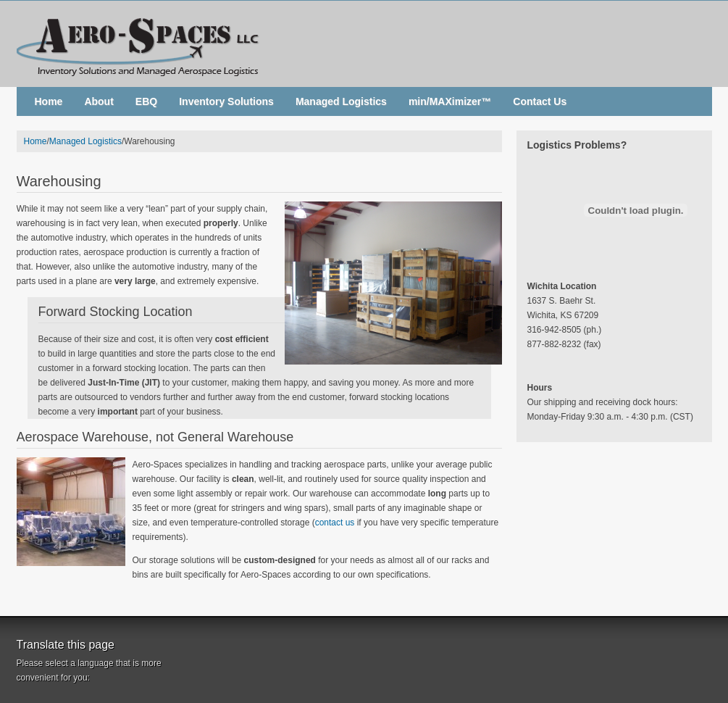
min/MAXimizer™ (450, 101)
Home (49, 101)
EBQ (146, 101)
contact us (335, 523)
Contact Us (540, 101)
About (99, 101)
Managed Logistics (341, 101)
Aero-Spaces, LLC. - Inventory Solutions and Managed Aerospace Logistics (364, 43)
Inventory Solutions (226, 101)
